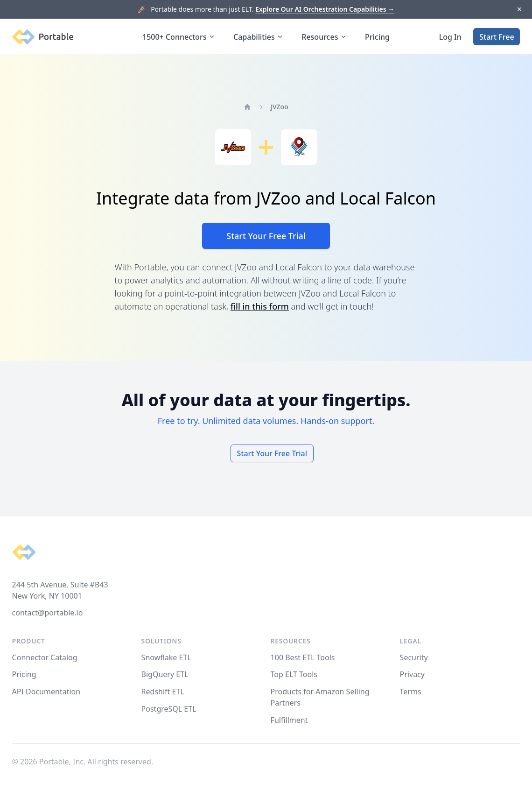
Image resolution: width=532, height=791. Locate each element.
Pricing (377, 37)
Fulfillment (289, 720)
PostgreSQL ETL (169, 709)
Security (414, 657)
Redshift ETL (163, 692)
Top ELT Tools (294, 674)
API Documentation (46, 692)
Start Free (497, 37)
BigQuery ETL (165, 674)
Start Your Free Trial (266, 236)
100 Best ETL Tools (303, 657)
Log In (450, 37)
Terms (411, 692)
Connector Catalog (45, 657)
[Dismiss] (519, 10)
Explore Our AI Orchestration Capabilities (325, 9)
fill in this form (260, 306)
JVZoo (280, 107)
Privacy (412, 674)
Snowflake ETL (166, 657)
